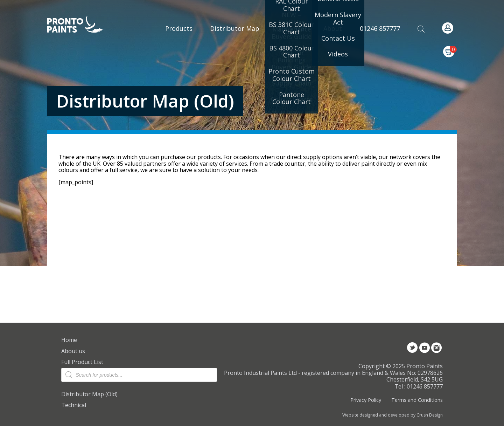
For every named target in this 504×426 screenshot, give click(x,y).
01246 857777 (380, 28)
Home (69, 340)
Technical (74, 405)
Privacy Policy (366, 400)
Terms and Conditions (417, 400)
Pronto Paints (81, 25)
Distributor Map (235, 28)
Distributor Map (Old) (89, 394)
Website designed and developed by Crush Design (393, 415)
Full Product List (82, 362)
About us (73, 351)
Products (179, 28)
